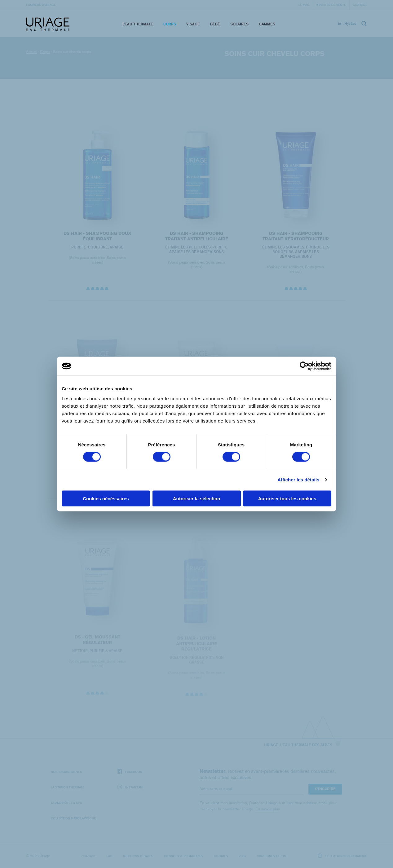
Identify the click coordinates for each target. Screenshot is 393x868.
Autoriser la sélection (197, 498)
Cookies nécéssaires (106, 498)
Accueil (32, 52)
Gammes (267, 24)
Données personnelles (184, 856)
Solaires (239, 24)
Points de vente (332, 5)
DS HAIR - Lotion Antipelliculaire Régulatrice (196, 647)
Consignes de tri (271, 856)
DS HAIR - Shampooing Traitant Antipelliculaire (196, 236)
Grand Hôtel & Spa (66, 803)
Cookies (221, 856)
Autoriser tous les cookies (287, 498)
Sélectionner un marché (342, 856)
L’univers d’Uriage (41, 5)
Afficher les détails (298, 480)
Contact (360, 5)
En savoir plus (268, 809)
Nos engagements (66, 772)
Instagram (130, 787)
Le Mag (304, 5)
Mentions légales (138, 856)
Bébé (215, 24)
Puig (242, 856)
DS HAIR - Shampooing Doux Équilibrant (97, 236)
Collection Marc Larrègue (73, 818)
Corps (170, 24)
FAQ (109, 856)
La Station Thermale (68, 787)
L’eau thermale (138, 24)
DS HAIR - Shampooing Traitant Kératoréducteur (296, 236)
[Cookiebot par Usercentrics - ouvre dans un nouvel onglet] (304, 366)
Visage (193, 24)
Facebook (130, 772)
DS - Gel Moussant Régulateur (97, 643)
